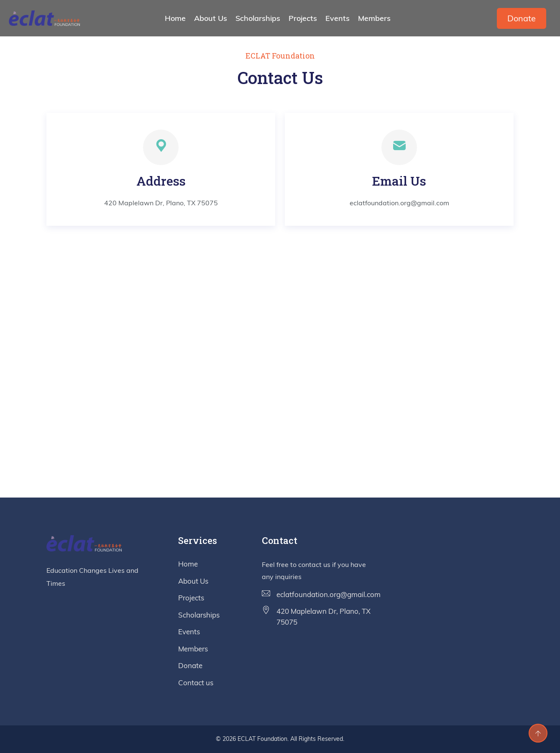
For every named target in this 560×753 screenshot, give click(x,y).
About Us (211, 18)
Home (175, 18)
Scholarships (258, 18)
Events (338, 18)
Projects (303, 18)
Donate (522, 18)
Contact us (196, 683)
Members (374, 18)
